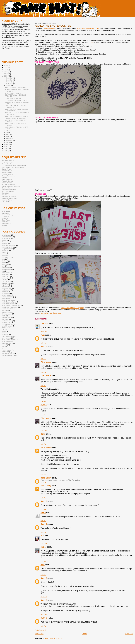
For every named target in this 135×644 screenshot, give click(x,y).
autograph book (7, 237)
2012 (6, 70)
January (9, 142)
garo (3, 259)
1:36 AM (43, 386)
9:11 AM (43, 415)
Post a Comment (40, 630)
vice (3, 346)
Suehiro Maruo (7, 171)
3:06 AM (43, 401)
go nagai (5, 261)
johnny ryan (6, 278)
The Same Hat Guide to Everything (14, 166)
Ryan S (44, 346)
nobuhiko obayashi (8, 300)
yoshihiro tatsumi (8, 355)
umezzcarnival (7, 341)
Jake (43, 335)
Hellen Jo (5, 218)
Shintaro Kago (7, 172)
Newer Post (39, 634)
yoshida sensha (7, 353)
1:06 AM (43, 372)
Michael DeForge (8, 215)
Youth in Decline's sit (12, 28)
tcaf (3, 329)
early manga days (8, 247)
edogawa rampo (7, 249)
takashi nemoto (7, 326)
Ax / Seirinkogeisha (8, 184)
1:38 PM (43, 444)
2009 (6, 76)
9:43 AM (43, 532)
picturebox (5, 310)
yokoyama (5, 352)
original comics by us (9, 302)
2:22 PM (43, 561)
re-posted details (50, 28)
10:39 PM (44, 332)
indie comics (6, 273)
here (92, 42)
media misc (6, 290)
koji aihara (5, 285)
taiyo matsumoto (7, 324)
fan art (4, 254)
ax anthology (6, 238)
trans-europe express (9, 340)
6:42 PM (43, 575)
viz (3, 348)
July (7, 131)
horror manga (6, 269)
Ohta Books (6, 188)
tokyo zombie (6, 338)
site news (5, 319)
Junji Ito (4, 178)
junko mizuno (6, 281)
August (8, 86)
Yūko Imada (46, 362)
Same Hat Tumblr (8, 160)
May (7, 134)
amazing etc (6, 235)
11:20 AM (44, 597)
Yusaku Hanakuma (8, 176)
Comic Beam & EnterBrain (11, 186)
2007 (6, 146)
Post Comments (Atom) (54, 638)
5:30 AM (43, 343)
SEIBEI (4, 225)
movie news (6, 293)
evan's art (5, 250)
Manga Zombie (7, 183)
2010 (6, 74)
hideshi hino (6, 268)
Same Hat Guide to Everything (88, 28)
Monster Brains (7, 200)
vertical (4, 345)
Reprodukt (5, 193)
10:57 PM (44, 615)
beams (4, 240)
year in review (6, 350)
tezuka (4, 331)
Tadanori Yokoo (7, 179)
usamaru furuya (7, 343)
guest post (5, 264)
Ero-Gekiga (6, 202)
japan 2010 (6, 276)
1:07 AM (43, 521)
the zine (4, 333)
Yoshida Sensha (7, 174)
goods (4, 262)
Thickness (5, 216)
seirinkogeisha (7, 312)
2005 (6, 151)
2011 (6, 72)
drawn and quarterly (9, 245)
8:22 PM (43, 498)
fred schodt (6, 257)
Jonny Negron (7, 223)
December (9, 78)
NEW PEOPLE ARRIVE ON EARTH (16, 116)
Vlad (43, 565)
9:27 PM (43, 359)
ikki (3, 271)
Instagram (5, 30)
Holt (42, 535)
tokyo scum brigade (8, 336)
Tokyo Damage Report (9, 198)
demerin (4, 244)
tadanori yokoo (7, 322)
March (8, 138)
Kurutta (4, 195)
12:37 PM (44, 431)
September (10, 84)
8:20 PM (43, 482)
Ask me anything (14, 46)
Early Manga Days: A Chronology (13, 167)
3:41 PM (43, 475)
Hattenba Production (9, 190)
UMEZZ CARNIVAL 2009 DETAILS (16, 88)
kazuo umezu (6, 283)
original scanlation (8, 304)
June (8, 132)
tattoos (4, 328)
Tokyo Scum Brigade (9, 196)
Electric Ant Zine (7, 162)
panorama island (7, 309)
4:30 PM (43, 626)
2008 (6, 144)
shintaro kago (57, 313)
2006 (6, 149)
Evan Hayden (6, 211)
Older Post (129, 634)
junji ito (4, 280)
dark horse (5, 242)
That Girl (44, 323)
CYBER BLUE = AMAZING (14, 93)
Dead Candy (46, 478)
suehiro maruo (7, 321)
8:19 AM (43, 509)
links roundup (6, 286)
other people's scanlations (11, 305)
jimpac (44, 547)
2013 (6, 68)
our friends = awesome (10, 307)
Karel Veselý (46, 447)
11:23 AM (44, 544)
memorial (5, 292)
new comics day (7, 297)
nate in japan (6, 295)
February (9, 140)
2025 (6, 65)
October (9, 82)
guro (3, 266)
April (7, 136)
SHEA (43, 513)
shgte (50, 313)
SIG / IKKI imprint (8, 191)
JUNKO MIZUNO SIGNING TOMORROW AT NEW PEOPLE (16, 99)
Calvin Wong (6, 220)
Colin (43, 434)
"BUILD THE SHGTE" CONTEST (54, 26)
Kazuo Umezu (7, 169)
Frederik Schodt (7, 181)
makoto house (7, 288)
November (9, 80)
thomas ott (5, 334)
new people (6, 298)
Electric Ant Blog (7, 164)
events (4, 252)
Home (84, 634)
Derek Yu (5, 222)
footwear (5, 256)
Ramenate (5, 213)
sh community (44, 313)
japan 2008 (6, 274)
